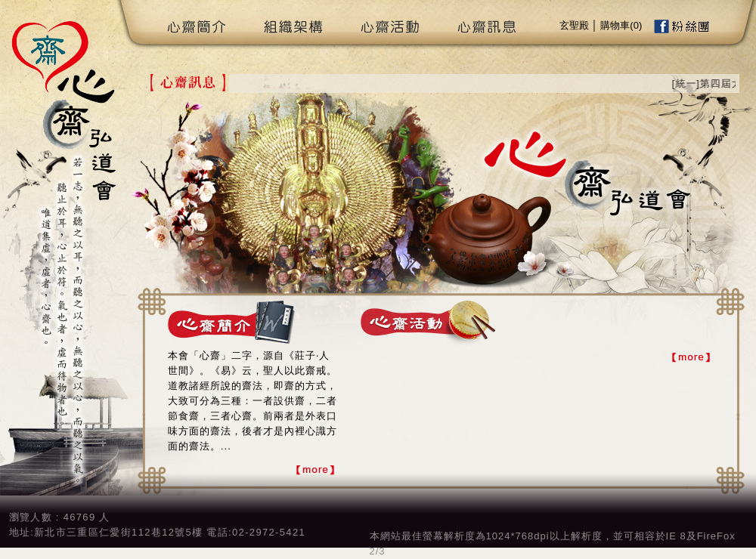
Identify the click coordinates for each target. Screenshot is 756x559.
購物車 (615, 25)
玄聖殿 (574, 25)
